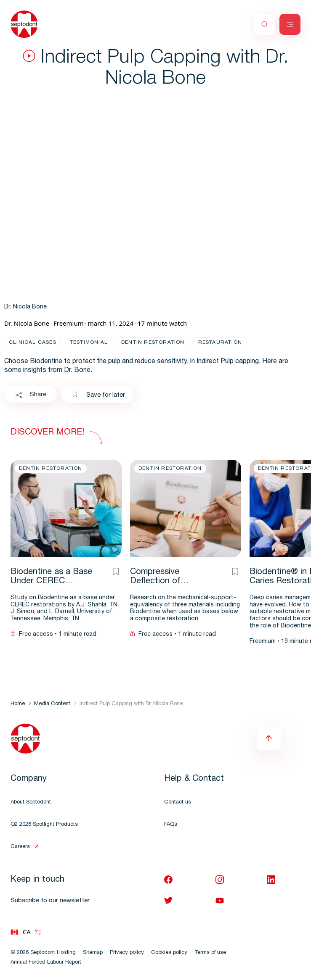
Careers (20, 847)
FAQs (171, 825)
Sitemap (93, 953)
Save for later (98, 395)
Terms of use (210, 953)
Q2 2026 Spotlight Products (44, 825)
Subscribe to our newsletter (50, 901)
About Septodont (31, 802)
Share (31, 395)
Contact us (178, 802)
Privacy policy (127, 953)
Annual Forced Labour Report (46, 963)
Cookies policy (169, 953)
